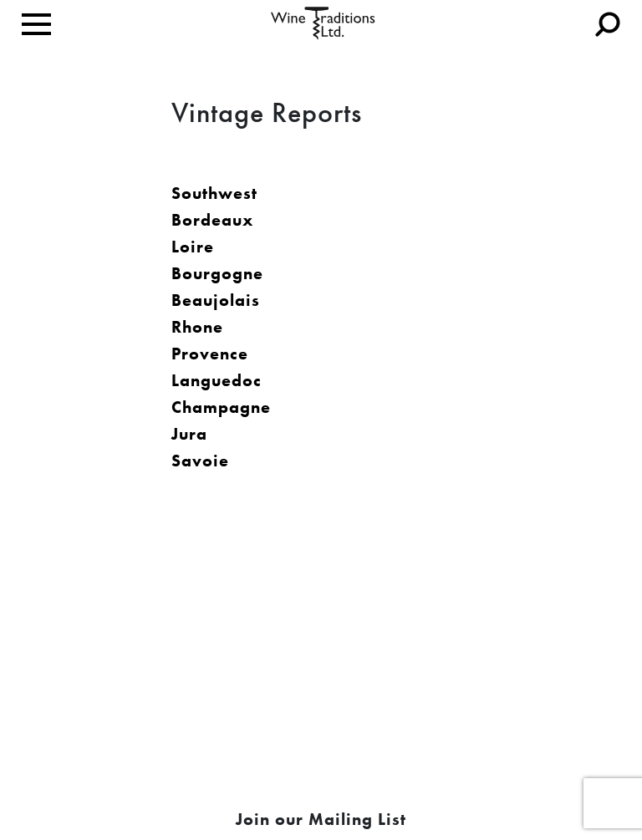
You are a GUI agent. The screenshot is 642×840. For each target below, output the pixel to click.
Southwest (214, 193)
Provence (210, 354)
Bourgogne (217, 273)
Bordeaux (212, 220)
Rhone (197, 327)
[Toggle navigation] (36, 24)
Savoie (200, 461)
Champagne (221, 407)
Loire (193, 247)
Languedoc (217, 380)
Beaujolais (216, 300)
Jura (189, 434)
